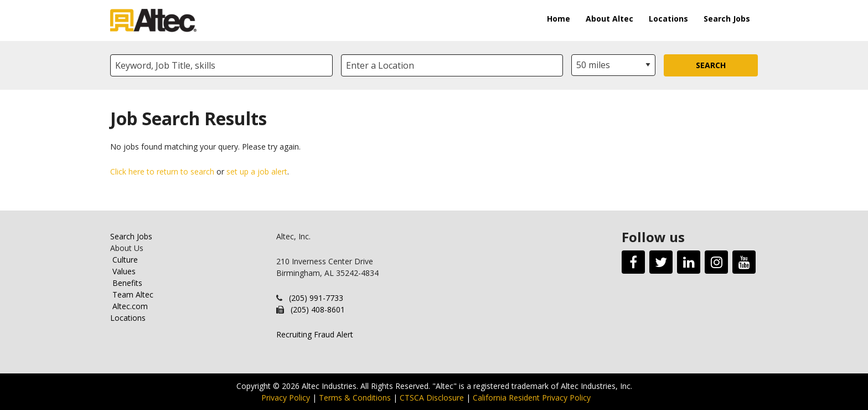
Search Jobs (727, 19)
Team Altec (133, 294)
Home (559, 19)
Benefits (127, 283)
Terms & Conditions (355, 398)
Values (124, 271)
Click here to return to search (162, 171)
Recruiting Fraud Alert (315, 334)
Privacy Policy (286, 398)
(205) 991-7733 (316, 298)
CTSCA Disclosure (432, 398)
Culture (125, 260)
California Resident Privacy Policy (532, 398)
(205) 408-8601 (318, 309)
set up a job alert (257, 171)
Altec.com (130, 306)
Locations (668, 19)
